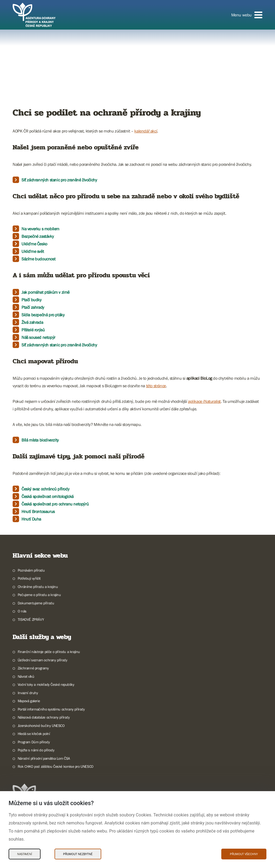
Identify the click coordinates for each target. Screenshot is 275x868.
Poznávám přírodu (31, 570)
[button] (247, 15)
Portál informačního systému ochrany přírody (51, 709)
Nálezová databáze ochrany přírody (44, 717)
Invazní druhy (28, 693)
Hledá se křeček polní (34, 734)
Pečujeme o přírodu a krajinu (39, 595)
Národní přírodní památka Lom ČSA (44, 758)
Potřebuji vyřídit (29, 578)
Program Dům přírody (34, 742)
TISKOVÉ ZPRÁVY (31, 619)
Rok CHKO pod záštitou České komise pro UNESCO (56, 766)
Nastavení (25, 854)
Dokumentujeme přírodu (36, 603)
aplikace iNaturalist (204, 401)
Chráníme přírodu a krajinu (38, 587)
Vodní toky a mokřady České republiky (46, 684)
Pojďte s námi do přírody (36, 750)
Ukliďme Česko (34, 244)
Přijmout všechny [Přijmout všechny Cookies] (244, 854)
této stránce (156, 386)
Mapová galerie (29, 701)
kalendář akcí (146, 131)
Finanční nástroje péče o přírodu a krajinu (49, 652)
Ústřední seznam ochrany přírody (43, 660)
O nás (22, 611)
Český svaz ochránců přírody (45, 489)
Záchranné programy (33, 668)
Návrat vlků (26, 676)
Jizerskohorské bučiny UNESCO (41, 726)
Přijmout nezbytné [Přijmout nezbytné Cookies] (78, 854)
